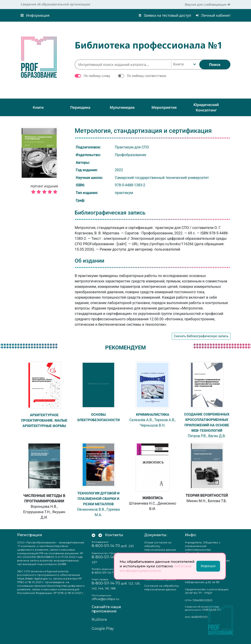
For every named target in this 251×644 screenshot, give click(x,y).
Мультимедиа (122, 107)
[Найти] (215, 65)
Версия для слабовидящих (208, 4)
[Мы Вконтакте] (93, 540)
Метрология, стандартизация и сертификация (143, 131)
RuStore (99, 625)
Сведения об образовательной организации (56, 4)
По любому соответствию (146, 76)
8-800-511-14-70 (106, 551)
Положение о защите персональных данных (160, 583)
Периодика (80, 107)
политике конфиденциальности (156, 568)
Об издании (89, 261)
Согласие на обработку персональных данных (162, 593)
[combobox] (184, 65)
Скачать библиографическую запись (201, 336)
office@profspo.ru (105, 604)
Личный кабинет (213, 15)
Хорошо (208, 566)
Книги (38, 107)
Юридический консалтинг (206, 107)
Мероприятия (164, 107)
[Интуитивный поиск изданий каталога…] (123, 65)
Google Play (103, 634)
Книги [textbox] (178, 64)
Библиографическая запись (110, 213)
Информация (35, 15)
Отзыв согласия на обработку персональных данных (160, 551)
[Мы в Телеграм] (100, 540)
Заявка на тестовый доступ (165, 15)
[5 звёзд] (44, 192)
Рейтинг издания (44, 190)
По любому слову (97, 76)
